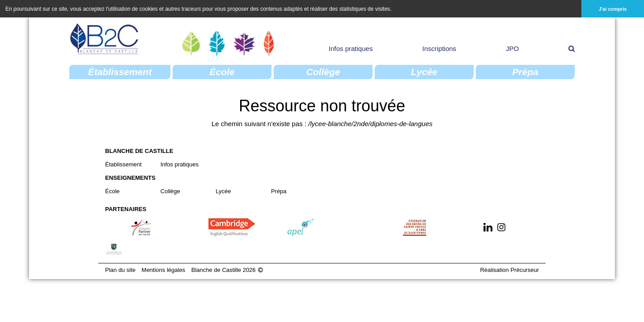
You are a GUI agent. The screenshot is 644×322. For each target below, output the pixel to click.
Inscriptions (439, 48)
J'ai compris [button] (613, 9)
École (112, 191)
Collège (170, 191)
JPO (512, 48)
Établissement (123, 164)
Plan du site (120, 269)
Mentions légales (164, 269)
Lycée (223, 191)
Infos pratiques (351, 48)
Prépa (279, 191)
